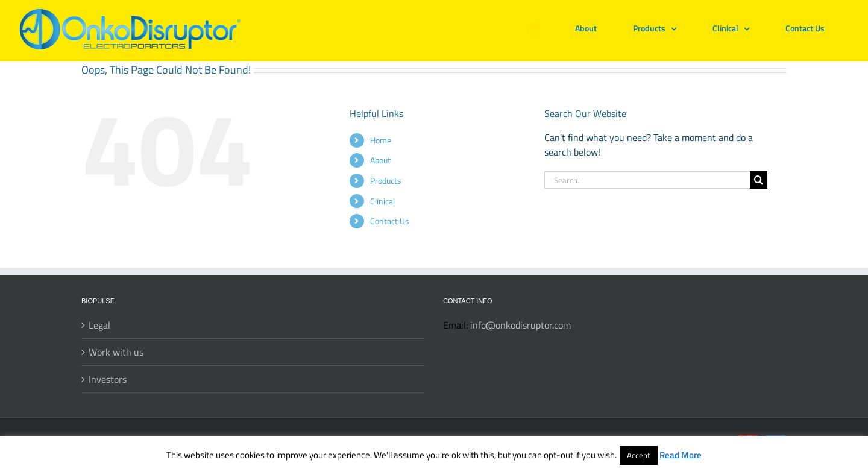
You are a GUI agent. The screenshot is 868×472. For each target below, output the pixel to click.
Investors (108, 379)
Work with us (116, 352)
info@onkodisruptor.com (520, 325)
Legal (99, 325)
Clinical (382, 201)
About (380, 160)
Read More (681, 455)
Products (386, 181)
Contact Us (390, 221)
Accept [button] (639, 455)
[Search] (759, 180)
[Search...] (647, 180)
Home (381, 140)
